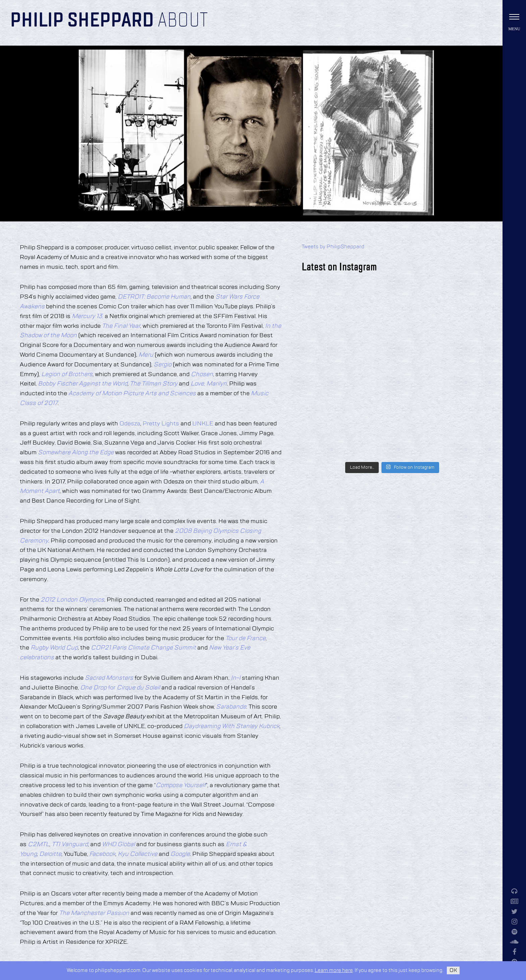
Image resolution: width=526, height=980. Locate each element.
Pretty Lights (161, 424)
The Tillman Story (154, 384)
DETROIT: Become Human (154, 297)
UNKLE (203, 424)
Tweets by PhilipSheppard (333, 247)
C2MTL (39, 844)
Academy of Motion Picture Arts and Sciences (132, 394)
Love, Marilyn (208, 384)
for (120, 688)
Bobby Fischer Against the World (83, 384)
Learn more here (334, 970)
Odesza (130, 424)
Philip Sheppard (82, 21)
